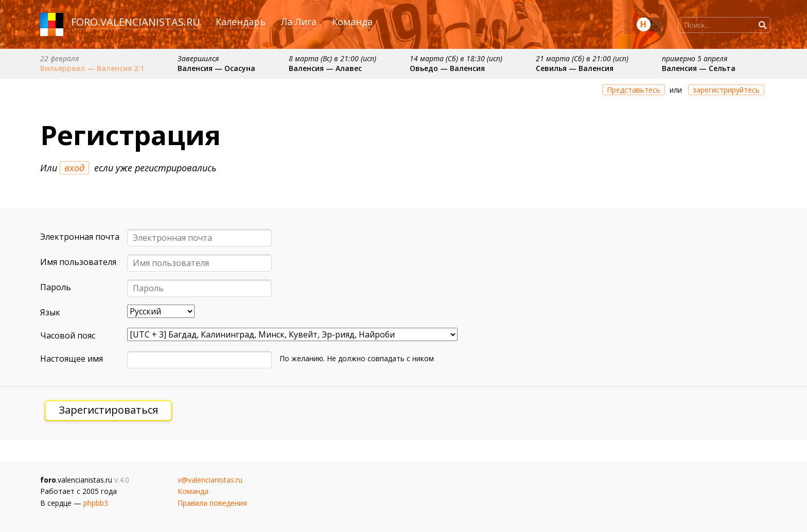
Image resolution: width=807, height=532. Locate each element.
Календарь (241, 22)
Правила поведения (212, 503)
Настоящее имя (72, 359)
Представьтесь (634, 90)
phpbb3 (96, 503)
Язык (50, 312)
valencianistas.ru (150, 22)
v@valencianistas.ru (210, 480)
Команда (352, 22)
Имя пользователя (78, 262)
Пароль (56, 287)
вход (74, 168)
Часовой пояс (68, 335)
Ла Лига (299, 22)
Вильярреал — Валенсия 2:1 (92, 68)
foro (84, 22)
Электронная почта (80, 237)
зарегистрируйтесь (726, 90)
